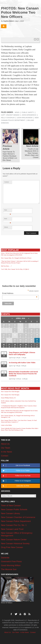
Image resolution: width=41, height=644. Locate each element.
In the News (6, 452)
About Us (5, 444)
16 (26, 335)
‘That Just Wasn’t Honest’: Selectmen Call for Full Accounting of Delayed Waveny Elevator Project (20, 262)
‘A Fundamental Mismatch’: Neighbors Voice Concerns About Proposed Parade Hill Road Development (19, 407)
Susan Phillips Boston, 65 (8, 398)
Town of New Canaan (11, 505)
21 (15, 340)
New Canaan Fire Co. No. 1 (14, 525)
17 (31, 335)
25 (37, 340)
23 (26, 340)
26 (4, 345)
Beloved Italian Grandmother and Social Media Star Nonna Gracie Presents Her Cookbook (23, 374)
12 (4, 335)
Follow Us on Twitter (16, 471)
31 (15, 325)
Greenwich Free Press (11, 561)
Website (6, 227)
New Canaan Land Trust (12, 529)
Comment (7, 182)
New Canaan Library (10, 513)
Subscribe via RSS (16, 486)
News (17, 112)
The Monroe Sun (9, 569)
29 (4, 325)
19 (4, 340)
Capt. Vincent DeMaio (10, 115)
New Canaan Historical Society (15, 543)
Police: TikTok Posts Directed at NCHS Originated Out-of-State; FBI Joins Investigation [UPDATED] (19, 254)
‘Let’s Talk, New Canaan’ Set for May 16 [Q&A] (15, 269)
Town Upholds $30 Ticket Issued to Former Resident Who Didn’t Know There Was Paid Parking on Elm (20, 429)
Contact (5, 456)
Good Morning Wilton (11, 565)
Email (8, 219)
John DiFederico (29, 115)
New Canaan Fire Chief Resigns (10, 392)
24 (31, 340)
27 (9, 345)
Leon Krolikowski (25, 118)
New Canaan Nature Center (14, 540)
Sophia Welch (9, 21)
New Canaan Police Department (16, 521)
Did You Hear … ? (6, 266)
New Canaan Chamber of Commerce (18, 517)
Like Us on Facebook (16, 465)
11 (37, 330)
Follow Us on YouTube (16, 476)
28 (15, 345)
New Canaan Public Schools (14, 509)
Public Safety (28, 112)
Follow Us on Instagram (16, 481)
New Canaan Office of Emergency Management (17, 534)
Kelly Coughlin (8, 118)
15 (20, 335)
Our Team (6, 448)
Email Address (20, 294)
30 (9, 325)
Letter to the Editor (6, 425)
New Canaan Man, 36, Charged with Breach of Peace (16, 258)
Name (8, 210)
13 (9, 335)
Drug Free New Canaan (12, 547)
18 (37, 335)
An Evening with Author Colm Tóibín (22, 363)
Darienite (5, 558)
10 (31, 330)
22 (20, 340)
